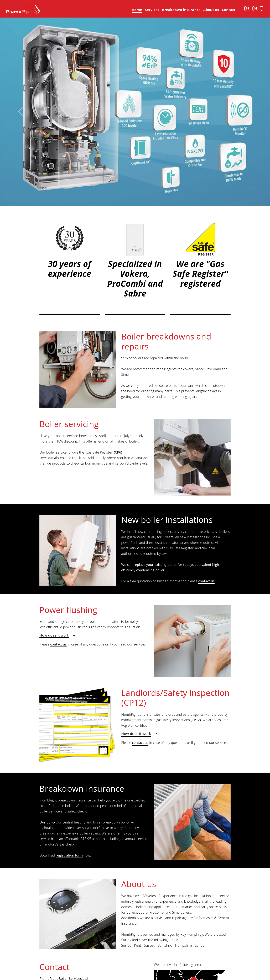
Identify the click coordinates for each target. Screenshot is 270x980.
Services (152, 10)
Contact (229, 10)
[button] (20, 112)
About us (211, 10)
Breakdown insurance (181, 10)
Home (138, 10)
